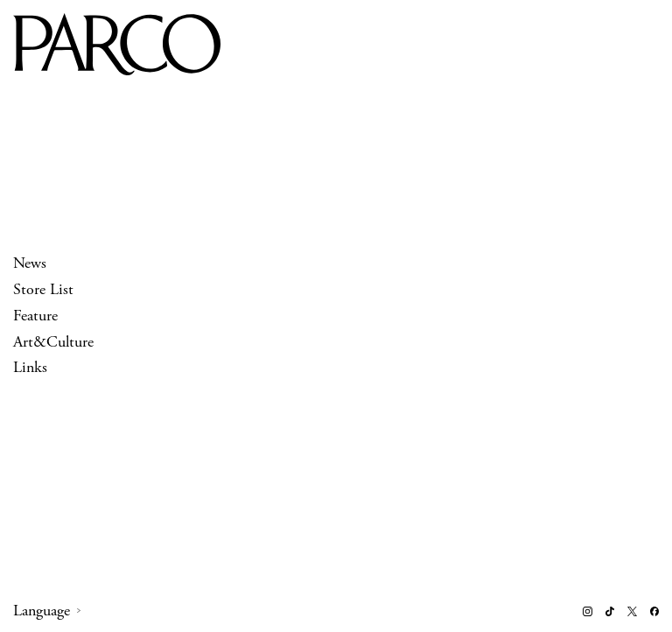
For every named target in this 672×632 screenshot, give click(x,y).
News (30, 263)
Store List (43, 289)
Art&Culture (53, 342)
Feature (35, 316)
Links (30, 368)
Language (42, 611)
